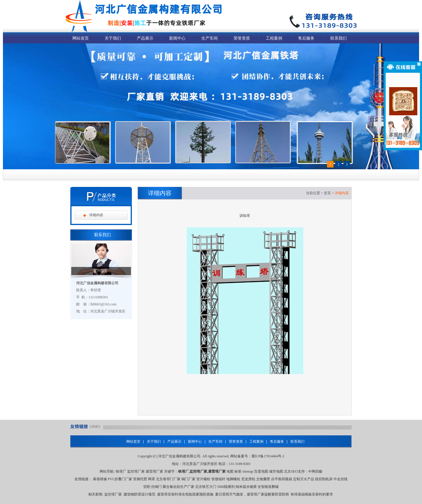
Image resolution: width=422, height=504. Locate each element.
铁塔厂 (121, 471)
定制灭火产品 (304, 479)
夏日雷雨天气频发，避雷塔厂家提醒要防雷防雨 (252, 494)
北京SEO (291, 471)
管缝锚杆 (218, 479)
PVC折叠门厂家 (120, 479)
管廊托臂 (140, 479)
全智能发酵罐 (268, 487)
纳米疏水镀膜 (246, 487)
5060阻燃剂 (226, 487)
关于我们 (113, 38)
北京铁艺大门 (206, 487)
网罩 (152, 479)
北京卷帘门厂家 (168, 479)
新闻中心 (177, 38)
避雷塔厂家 (154, 471)
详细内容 (96, 215)
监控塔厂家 (136, 471)
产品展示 (145, 38)
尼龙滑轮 (248, 479)
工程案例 (274, 38)
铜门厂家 (188, 479)
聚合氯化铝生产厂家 (178, 487)
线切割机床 (324, 479)
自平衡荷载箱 (282, 479)
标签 (238, 471)
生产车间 (210, 38)
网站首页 (81, 38)
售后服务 (306, 38)
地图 (230, 471)
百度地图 (261, 471)
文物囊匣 (263, 479)
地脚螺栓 (233, 479)
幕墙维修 (100, 479)
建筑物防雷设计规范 (139, 494)
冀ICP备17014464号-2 (268, 456)
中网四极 (315, 471)
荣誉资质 (242, 38)
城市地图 (276, 471)
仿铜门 (156, 487)
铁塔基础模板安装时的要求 (312, 494)
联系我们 (338, 38)
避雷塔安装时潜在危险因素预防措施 (185, 494)
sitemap (248, 471)
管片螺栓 (203, 479)
